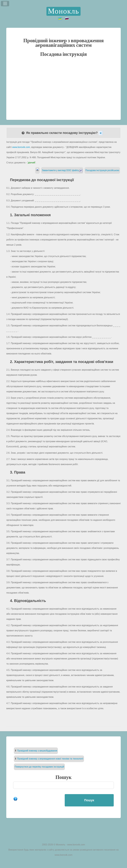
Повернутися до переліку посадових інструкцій (39, 767)
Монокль (64, 11)
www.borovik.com (21, 147)
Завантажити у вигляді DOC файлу (62, 170)
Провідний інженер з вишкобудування (37, 751)
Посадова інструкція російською (102, 170)
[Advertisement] (64, 88)
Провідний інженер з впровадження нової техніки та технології (50, 759)
